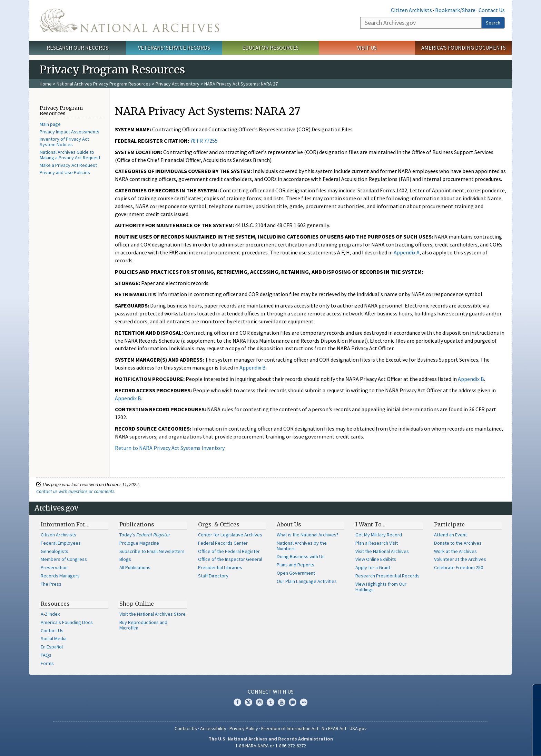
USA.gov (358, 728)
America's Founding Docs (67, 622)
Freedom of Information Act (290, 728)
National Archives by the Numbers (302, 546)
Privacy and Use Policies (65, 172)
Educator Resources (270, 48)
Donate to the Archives (458, 543)
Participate (449, 524)
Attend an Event (450, 535)
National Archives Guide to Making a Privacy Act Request (70, 155)
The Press (51, 584)
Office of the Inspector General (230, 559)
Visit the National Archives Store (153, 614)
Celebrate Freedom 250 (459, 567)
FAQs (46, 655)
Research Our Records (77, 48)
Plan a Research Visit (377, 543)
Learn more (480, 744)
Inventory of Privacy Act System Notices (64, 142)
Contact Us (492, 10)
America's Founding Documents (464, 48)
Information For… (65, 524)
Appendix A (407, 252)
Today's (145, 535)
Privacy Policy (244, 728)
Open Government (296, 573)
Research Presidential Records (387, 576)
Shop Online (137, 604)
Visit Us (367, 48)
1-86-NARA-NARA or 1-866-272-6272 (271, 746)
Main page (50, 124)
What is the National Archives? (308, 535)
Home (46, 84)
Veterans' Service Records (174, 48)
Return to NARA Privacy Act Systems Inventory (170, 448)
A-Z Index (50, 614)
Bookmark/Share (455, 10)
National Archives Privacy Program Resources (104, 84)
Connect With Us (271, 692)
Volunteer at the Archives (460, 559)
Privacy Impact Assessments (70, 132)
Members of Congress (64, 559)
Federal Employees (61, 543)
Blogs (125, 559)
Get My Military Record (379, 535)
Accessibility (213, 728)
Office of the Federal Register (229, 551)
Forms (47, 663)
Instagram (259, 702)
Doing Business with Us (301, 556)
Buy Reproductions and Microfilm (143, 625)
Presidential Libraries (220, 567)
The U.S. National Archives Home (129, 20)
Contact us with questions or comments (75, 491)
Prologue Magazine (139, 543)
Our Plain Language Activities (307, 581)
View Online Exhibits (376, 559)
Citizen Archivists (411, 10)
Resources (55, 604)
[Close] (533, 692)
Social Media (54, 638)
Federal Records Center (223, 543)
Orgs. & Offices (219, 524)
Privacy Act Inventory (178, 84)
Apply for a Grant (373, 567)
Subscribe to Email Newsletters (152, 551)
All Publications (135, 567)
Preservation (54, 567)
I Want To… (370, 524)
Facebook (237, 702)
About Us (289, 524)
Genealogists (55, 551)
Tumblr (270, 702)
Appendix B (253, 367)
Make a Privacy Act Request (68, 165)
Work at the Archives (455, 551)
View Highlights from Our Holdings (381, 587)
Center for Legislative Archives (230, 535)
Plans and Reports (296, 565)
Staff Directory (213, 576)
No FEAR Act (334, 728)
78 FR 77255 (204, 141)
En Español (52, 647)
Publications (137, 524)
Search (493, 23)
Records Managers (60, 576)
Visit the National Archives (382, 551)
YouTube (282, 702)
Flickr (304, 702)
